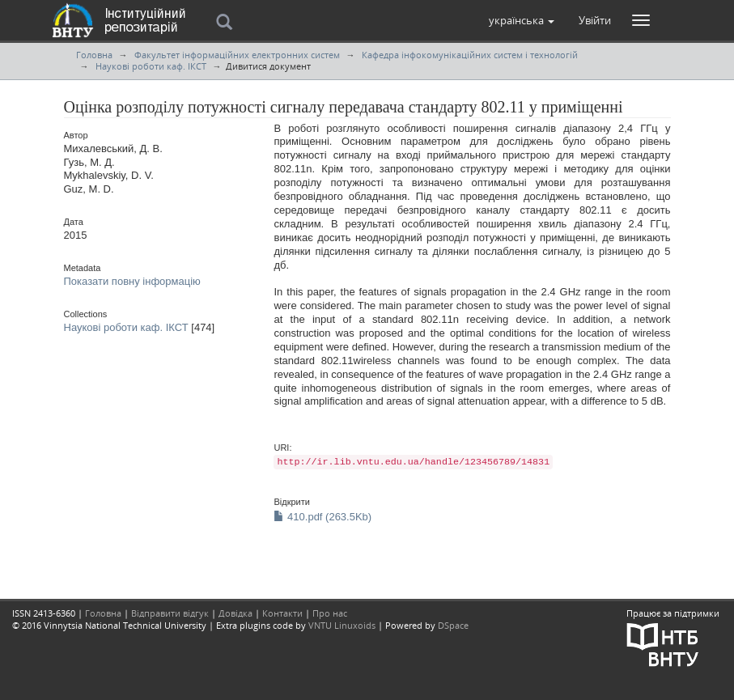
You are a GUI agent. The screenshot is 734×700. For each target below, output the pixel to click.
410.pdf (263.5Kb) (322, 517)
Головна (94, 55)
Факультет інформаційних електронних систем (237, 55)
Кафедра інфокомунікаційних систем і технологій (470, 55)
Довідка (235, 613)
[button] (522, 20)
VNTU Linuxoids (342, 625)
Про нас (330, 613)
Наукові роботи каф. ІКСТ (151, 66)
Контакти (282, 613)
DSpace (453, 625)
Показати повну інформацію (132, 281)
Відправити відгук (170, 613)
